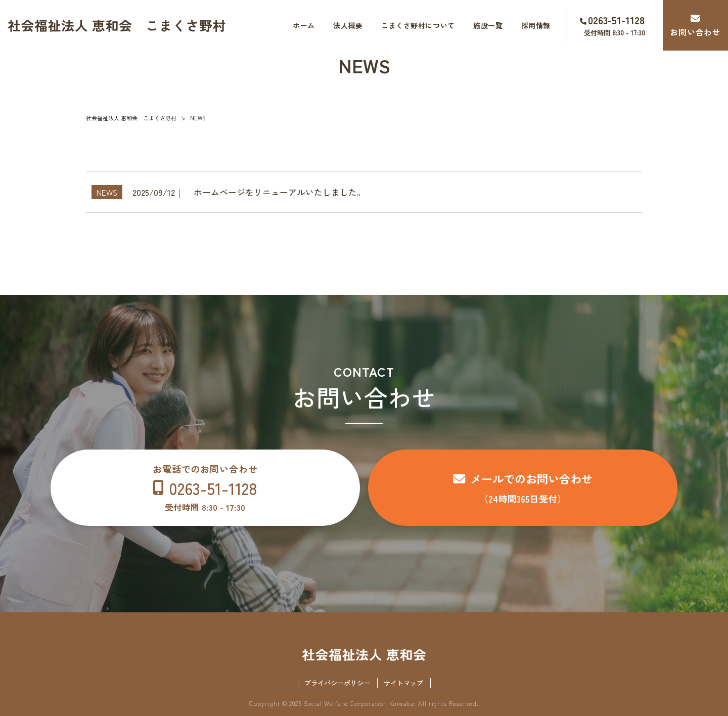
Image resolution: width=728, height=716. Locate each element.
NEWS (107, 192)
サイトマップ (403, 683)
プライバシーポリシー (337, 683)
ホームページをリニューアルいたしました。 (280, 192)
